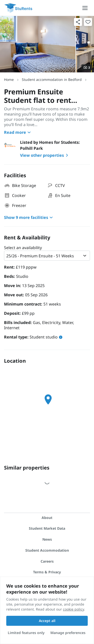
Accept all (47, 621)
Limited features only (26, 633)
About (47, 518)
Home (9, 80)
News (47, 539)
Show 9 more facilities (29, 217)
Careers (47, 561)
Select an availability (23, 248)
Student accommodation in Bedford (52, 80)
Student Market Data (47, 528)
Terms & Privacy (47, 572)
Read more (18, 132)
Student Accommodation (47, 550)
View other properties (45, 155)
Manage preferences (68, 633)
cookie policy (73, 609)
